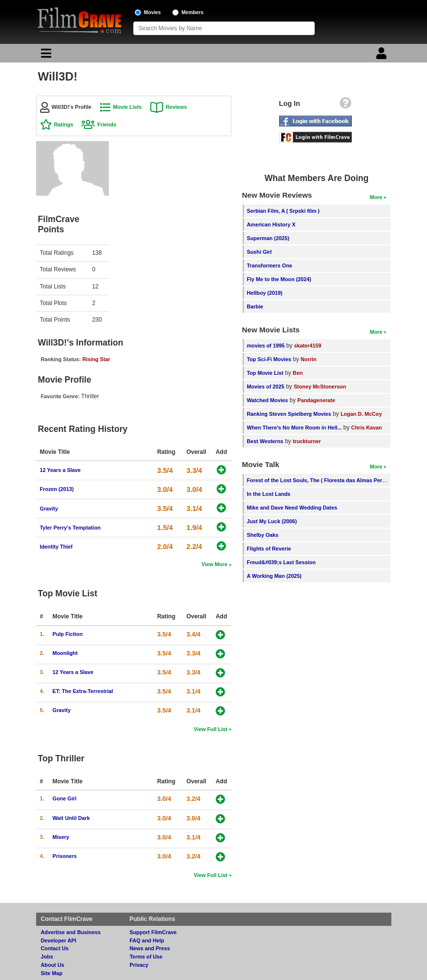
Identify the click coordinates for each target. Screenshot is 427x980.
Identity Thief (56, 547)
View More (214, 564)
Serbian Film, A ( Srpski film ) (283, 211)
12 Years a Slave (61, 470)
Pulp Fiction (68, 634)
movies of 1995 (266, 346)
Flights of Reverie (269, 549)
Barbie (255, 306)
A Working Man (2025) (274, 576)
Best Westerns (265, 441)
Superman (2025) (268, 238)
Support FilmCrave (153, 932)
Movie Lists (128, 107)
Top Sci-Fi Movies (269, 359)
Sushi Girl (259, 252)
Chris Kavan (367, 428)
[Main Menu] (45, 56)
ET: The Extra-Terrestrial (83, 691)
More (376, 197)
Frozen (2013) (57, 489)
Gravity (49, 509)
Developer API (59, 940)
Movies (152, 12)
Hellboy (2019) (265, 293)
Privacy (139, 965)
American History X (271, 225)
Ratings (64, 124)
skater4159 (308, 346)
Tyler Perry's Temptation (71, 528)
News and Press (150, 948)
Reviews (176, 107)
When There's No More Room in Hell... (295, 428)
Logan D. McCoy (361, 414)
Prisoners (65, 856)
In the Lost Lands (269, 494)
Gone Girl (65, 798)
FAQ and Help (147, 940)
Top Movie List (265, 373)
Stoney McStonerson (320, 387)
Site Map (52, 973)
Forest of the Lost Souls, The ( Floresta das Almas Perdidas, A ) (326, 480)
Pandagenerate (316, 400)
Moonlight (65, 653)
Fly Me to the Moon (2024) (279, 279)
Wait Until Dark (71, 818)
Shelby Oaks (263, 535)
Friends (107, 124)
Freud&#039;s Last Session (281, 562)
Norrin (308, 359)
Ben (298, 373)
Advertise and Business (71, 932)
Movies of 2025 (266, 387)
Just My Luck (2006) (272, 521)
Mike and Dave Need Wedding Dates (292, 508)
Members (193, 12)
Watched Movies (267, 400)
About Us (53, 965)
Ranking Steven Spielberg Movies (289, 414)
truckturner (307, 441)
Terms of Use (146, 957)
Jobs (47, 957)
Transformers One (270, 265)
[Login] (383, 56)
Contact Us (55, 948)
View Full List (211, 729)
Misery (61, 837)
